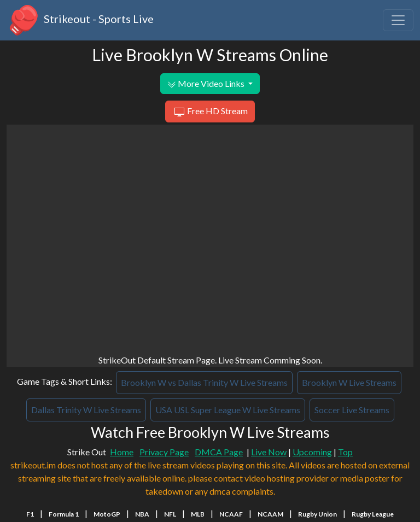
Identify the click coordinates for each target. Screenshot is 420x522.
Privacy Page (164, 452)
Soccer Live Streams (352, 410)
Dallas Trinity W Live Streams (86, 410)
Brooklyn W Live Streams (349, 382)
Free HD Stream (210, 112)
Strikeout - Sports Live (80, 20)
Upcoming (312, 452)
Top (345, 452)
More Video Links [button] (207, 84)
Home (122, 452)
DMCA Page (219, 452)
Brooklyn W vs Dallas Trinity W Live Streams (204, 382)
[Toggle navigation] (398, 20)
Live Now (269, 452)
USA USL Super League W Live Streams (228, 410)
